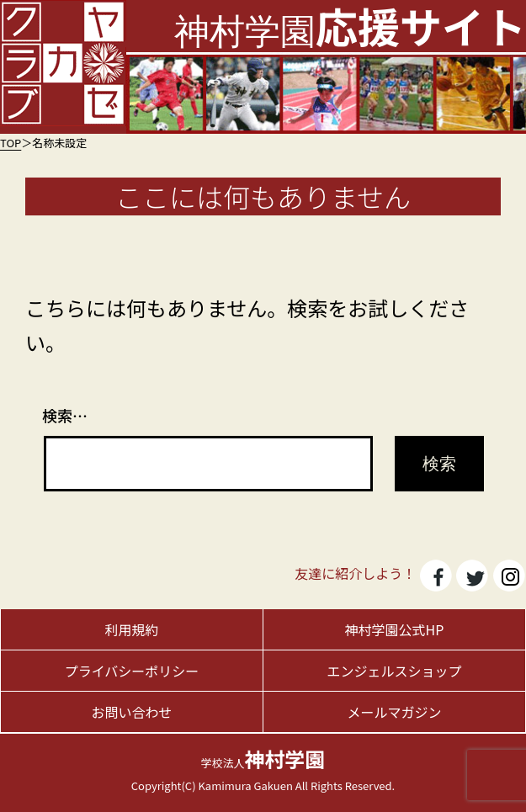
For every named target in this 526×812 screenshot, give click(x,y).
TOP (11, 143)
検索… (65, 415)
